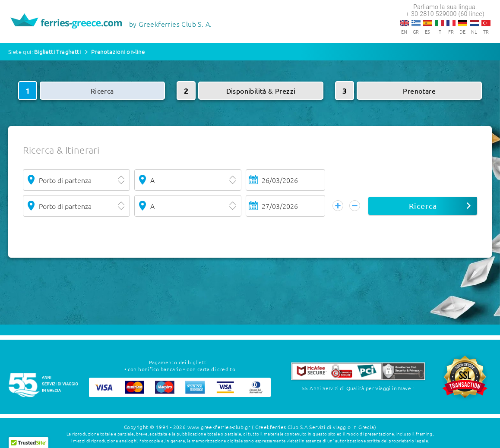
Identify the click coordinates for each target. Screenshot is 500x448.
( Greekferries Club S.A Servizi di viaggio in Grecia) (314, 426)
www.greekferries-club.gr (219, 426)
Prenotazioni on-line (118, 52)
